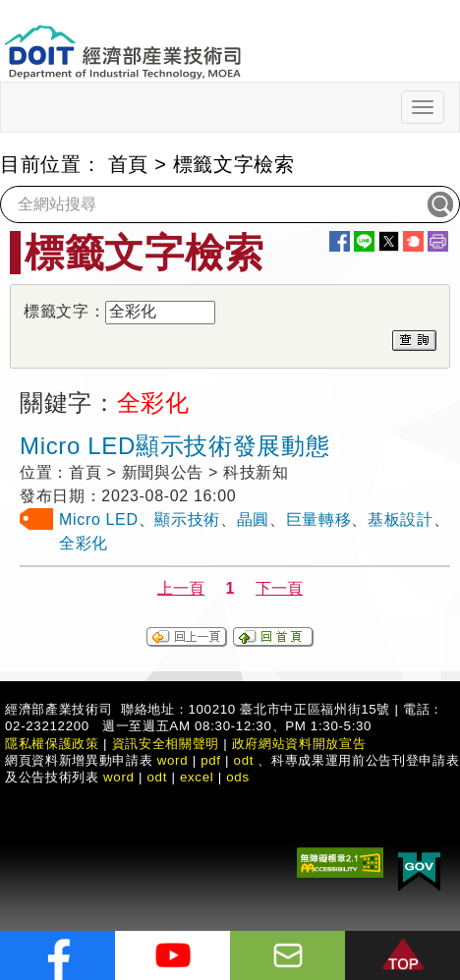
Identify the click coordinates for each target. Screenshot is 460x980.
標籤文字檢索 (234, 164)
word (119, 777)
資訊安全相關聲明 (166, 744)
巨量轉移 (319, 519)
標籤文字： (64, 311)
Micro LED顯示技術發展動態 (174, 446)
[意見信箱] (287, 955)
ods (238, 777)
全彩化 (84, 543)
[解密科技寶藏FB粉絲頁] (57, 955)
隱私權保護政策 (52, 744)
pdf (211, 760)
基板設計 (401, 519)
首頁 (128, 164)
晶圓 (253, 519)
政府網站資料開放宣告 (299, 744)
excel (197, 777)
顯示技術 (187, 519)
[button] (402, 955)
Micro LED (99, 519)
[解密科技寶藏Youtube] (172, 955)
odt (244, 760)
